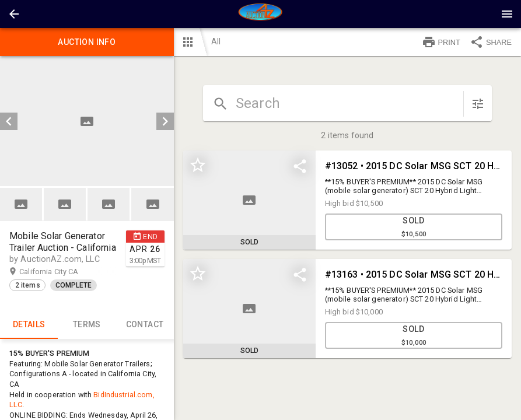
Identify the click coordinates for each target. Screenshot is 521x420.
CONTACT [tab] (144, 325)
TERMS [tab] (87, 325)
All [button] (216, 41)
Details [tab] (29, 325)
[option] (87, 121)
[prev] (9, 121)
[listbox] (87, 121)
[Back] (14, 14)
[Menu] (507, 14)
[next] (165, 121)
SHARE (491, 42)
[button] (14, 14)
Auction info (87, 42)
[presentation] (261, 14)
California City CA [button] (60, 272)
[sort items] (478, 104)
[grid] (347, 264)
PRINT (441, 42)
